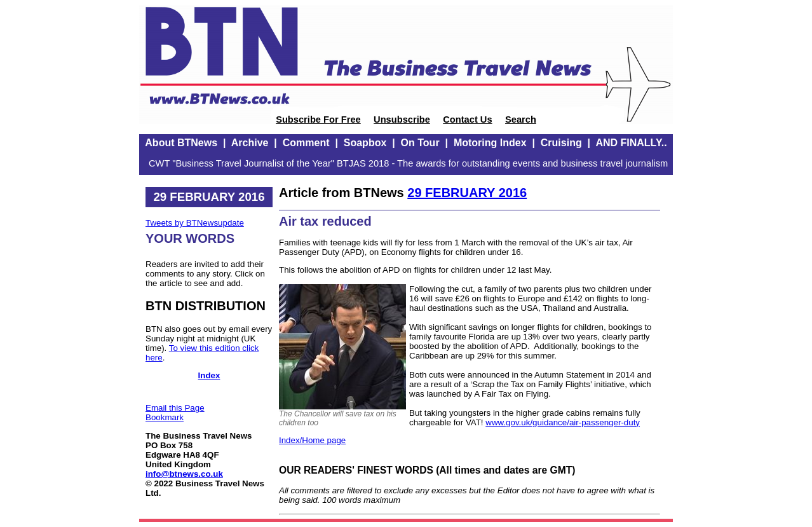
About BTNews (181, 143)
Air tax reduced (325, 221)
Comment (306, 143)
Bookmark (165, 417)
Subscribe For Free (318, 120)
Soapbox (365, 143)
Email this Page (175, 408)
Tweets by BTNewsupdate (195, 223)
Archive (250, 143)
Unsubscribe (402, 120)
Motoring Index (490, 143)
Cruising (561, 143)
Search (521, 120)
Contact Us (467, 120)
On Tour (420, 143)
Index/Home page (312, 440)
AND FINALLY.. (631, 143)
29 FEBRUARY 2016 (467, 193)
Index (209, 375)
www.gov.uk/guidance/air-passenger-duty (563, 422)
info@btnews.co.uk (184, 474)
